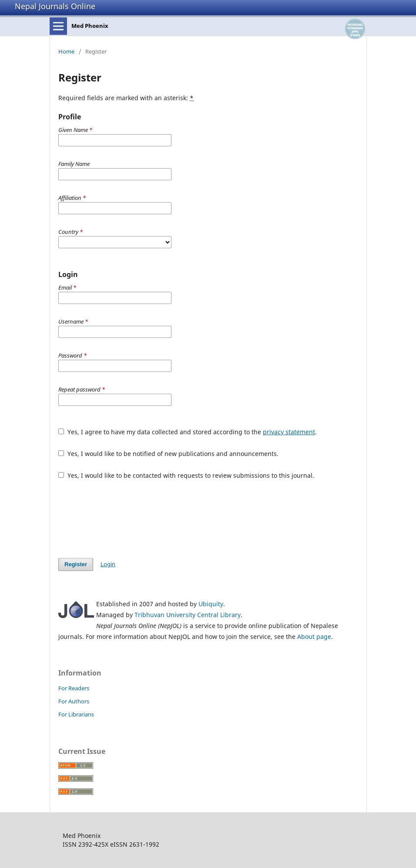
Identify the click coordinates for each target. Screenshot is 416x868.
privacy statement (289, 432)
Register (76, 564)
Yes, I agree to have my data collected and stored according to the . (188, 432)
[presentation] (124, 519)
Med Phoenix (90, 26)
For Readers (74, 688)
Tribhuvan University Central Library (188, 615)
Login (108, 564)
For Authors (74, 701)
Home (66, 51)
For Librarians (76, 714)
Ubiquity (211, 604)
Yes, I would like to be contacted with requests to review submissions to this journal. (186, 475)
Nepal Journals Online (55, 6)
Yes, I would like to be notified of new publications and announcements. (168, 454)
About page (314, 637)
